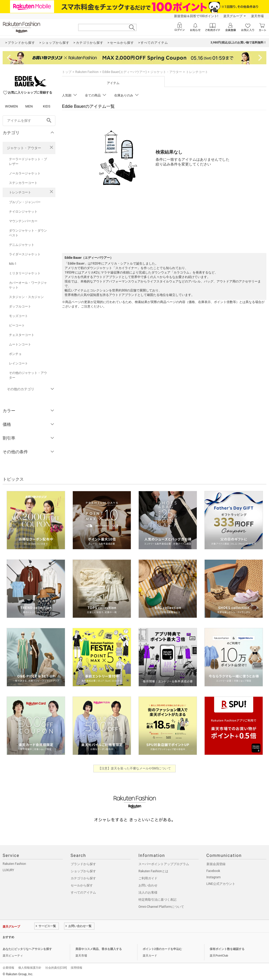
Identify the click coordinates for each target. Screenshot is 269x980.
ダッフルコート (20, 306)
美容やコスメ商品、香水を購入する (99, 949)
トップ (67, 72)
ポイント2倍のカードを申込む (162, 949)
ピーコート (17, 325)
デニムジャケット (22, 245)
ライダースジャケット (25, 254)
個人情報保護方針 (30, 968)
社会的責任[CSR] (56, 968)
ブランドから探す (83, 864)
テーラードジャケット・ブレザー (28, 162)
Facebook (213, 871)
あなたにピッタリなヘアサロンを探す (27, 949)
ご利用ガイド (148, 878)
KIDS (47, 106)
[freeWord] (29, 121)
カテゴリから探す (83, 878)
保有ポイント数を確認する (227, 949)
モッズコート (18, 316)
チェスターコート (22, 335)
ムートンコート (20, 344)
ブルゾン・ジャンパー (25, 202)
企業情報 (8, 968)
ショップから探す (83, 871)
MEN (29, 106)
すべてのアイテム (83, 893)
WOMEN (11, 106)
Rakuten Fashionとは (153, 871)
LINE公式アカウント (221, 884)
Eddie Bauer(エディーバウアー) (124, 72)
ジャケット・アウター (24, 148)
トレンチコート (20, 192)
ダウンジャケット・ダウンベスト (28, 233)
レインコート (18, 363)
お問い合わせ (148, 885)
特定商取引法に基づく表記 (157, 900)
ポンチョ (15, 354)
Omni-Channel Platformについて (161, 907)
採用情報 (76, 968)
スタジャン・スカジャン (26, 297)
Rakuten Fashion (87, 72)
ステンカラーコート (23, 183)
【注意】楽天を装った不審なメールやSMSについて (135, 768)
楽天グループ (233, 16)
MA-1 (13, 264)
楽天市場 (257, 16)
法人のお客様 (148, 893)
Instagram (214, 877)
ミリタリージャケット (25, 273)
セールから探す (82, 885)
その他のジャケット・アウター (28, 375)
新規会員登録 (216, 864)
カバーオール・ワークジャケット (28, 285)
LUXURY (8, 870)
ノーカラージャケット (25, 173)
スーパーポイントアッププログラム (164, 864)
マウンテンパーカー (23, 221)
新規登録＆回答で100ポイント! (196, 16)
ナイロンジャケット (23, 212)
